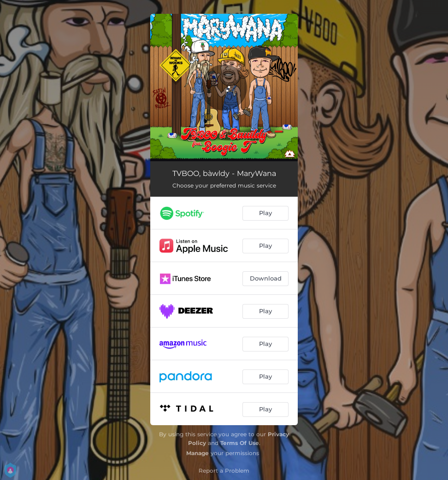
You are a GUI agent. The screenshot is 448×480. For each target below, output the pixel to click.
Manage (197, 453)
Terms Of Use (240, 443)
